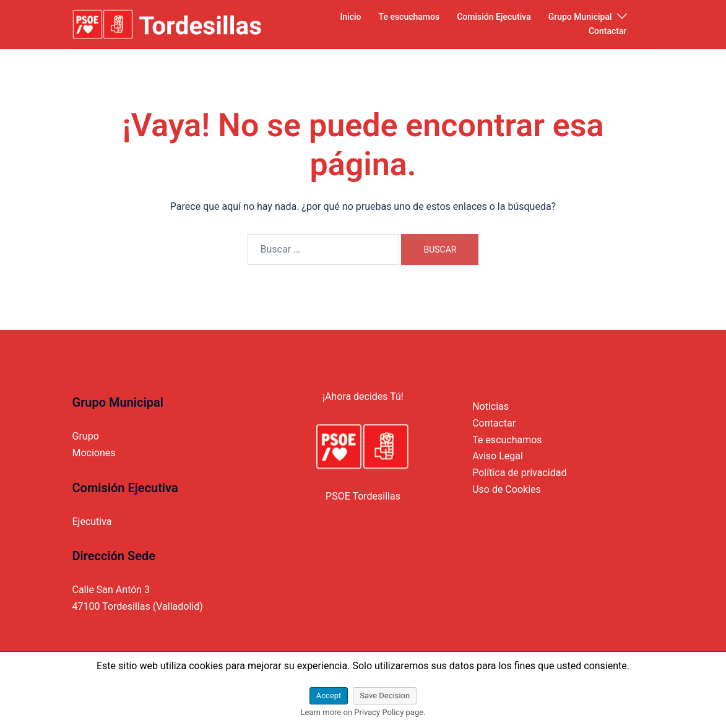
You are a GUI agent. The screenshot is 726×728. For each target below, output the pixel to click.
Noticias (490, 406)
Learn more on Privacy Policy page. (363, 712)
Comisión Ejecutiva (494, 17)
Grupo (86, 436)
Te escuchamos (409, 17)
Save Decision (385, 695)
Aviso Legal (498, 456)
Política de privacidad (519, 473)
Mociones (94, 453)
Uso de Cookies (507, 489)
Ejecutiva (92, 522)
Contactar (608, 31)
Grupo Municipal (580, 17)
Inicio (350, 17)
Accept (329, 695)
